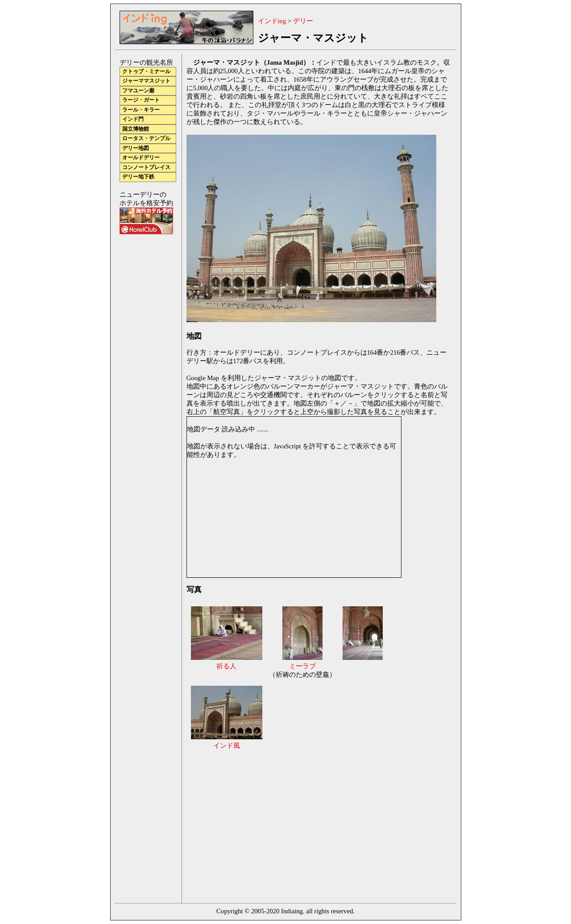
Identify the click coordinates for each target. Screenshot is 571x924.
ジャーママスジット (146, 81)
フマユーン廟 (138, 91)
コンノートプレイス (146, 168)
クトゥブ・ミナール (146, 72)
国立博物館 (136, 129)
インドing (272, 21)
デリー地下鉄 (138, 177)
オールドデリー (141, 158)
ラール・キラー (141, 110)
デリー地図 (136, 148)
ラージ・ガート (141, 100)
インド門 (133, 119)
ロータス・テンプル (146, 139)
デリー (303, 21)
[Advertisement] (261, 825)
